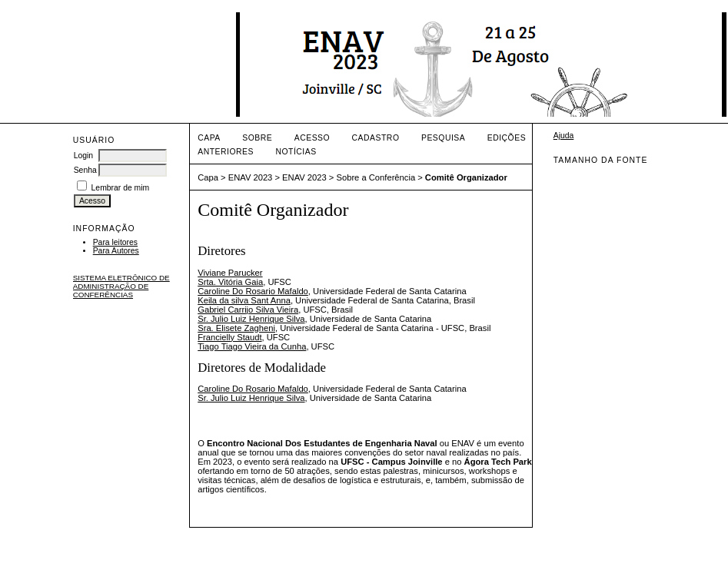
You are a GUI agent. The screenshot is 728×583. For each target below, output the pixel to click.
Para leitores (115, 242)
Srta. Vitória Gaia (230, 282)
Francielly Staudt (229, 337)
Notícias (296, 152)
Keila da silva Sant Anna (244, 300)
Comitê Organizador (466, 177)
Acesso (312, 138)
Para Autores (116, 251)
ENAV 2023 (251, 177)
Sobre (257, 138)
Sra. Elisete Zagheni (236, 328)
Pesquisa (443, 138)
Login (83, 156)
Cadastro (376, 138)
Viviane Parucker (230, 273)
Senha (85, 170)
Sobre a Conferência (376, 177)
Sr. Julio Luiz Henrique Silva (251, 319)
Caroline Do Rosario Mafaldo (253, 291)
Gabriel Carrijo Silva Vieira (248, 310)
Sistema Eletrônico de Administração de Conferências (121, 286)
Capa (209, 138)
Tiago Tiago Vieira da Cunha (252, 346)
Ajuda (564, 136)
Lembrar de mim (121, 188)
